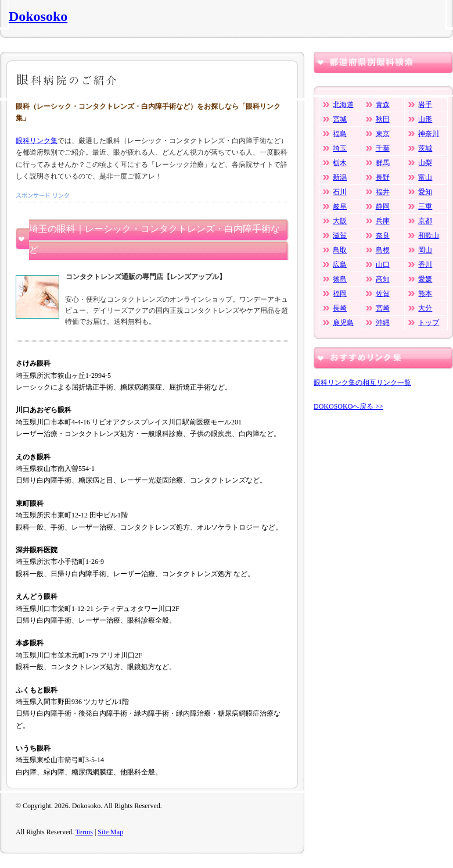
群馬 (383, 163)
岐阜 (340, 206)
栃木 (340, 163)
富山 (425, 177)
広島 (340, 265)
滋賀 (340, 235)
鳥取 (340, 250)
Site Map (110, 832)
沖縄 (383, 323)
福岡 (340, 294)
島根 (383, 250)
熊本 (425, 294)
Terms (84, 832)
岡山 (425, 250)
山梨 (425, 163)
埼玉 (340, 148)
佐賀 (383, 294)
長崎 (340, 308)
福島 (340, 134)
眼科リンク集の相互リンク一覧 (362, 383)
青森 (383, 105)
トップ (429, 323)
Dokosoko (38, 16)
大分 (425, 308)
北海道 (343, 105)
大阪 (340, 221)
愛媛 (425, 279)
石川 (340, 192)
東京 (383, 134)
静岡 (383, 206)
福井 (383, 192)
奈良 (383, 235)
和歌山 (429, 235)
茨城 (425, 148)
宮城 (340, 119)
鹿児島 (343, 323)
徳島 (340, 279)
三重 (425, 206)
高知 (383, 279)
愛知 (425, 192)
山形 (425, 119)
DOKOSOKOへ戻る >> (348, 406)
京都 (425, 221)
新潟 (340, 177)
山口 (383, 265)
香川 (425, 265)
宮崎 (383, 308)
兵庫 (383, 221)
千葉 (383, 148)
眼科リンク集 (37, 141)
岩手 (425, 105)
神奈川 (429, 134)
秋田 (383, 119)
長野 (383, 177)
